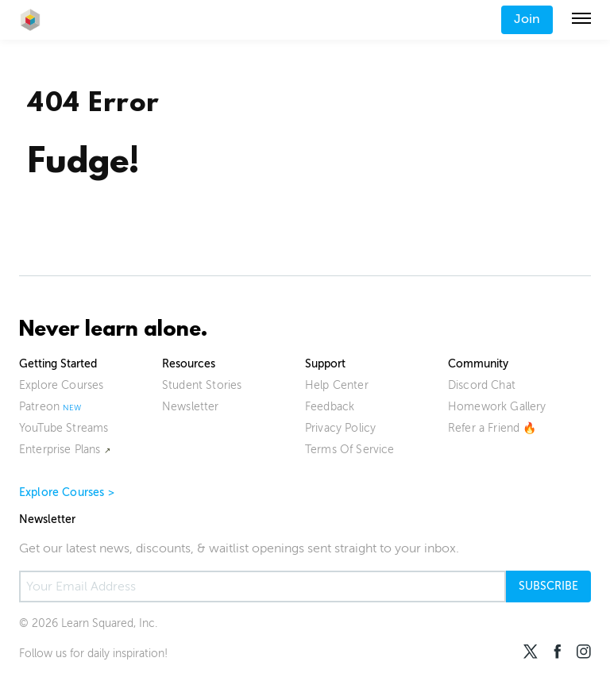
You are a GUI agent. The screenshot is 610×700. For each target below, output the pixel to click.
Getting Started (58, 364)
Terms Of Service (350, 450)
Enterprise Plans (60, 450)
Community (478, 364)
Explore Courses (61, 385)
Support (325, 364)
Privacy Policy (340, 428)
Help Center (337, 385)
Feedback (330, 407)
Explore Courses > (67, 492)
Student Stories (202, 385)
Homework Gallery (497, 407)
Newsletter (191, 407)
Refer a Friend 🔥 (492, 428)
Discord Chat (482, 385)
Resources (189, 364)
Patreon (39, 407)
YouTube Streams (64, 428)
